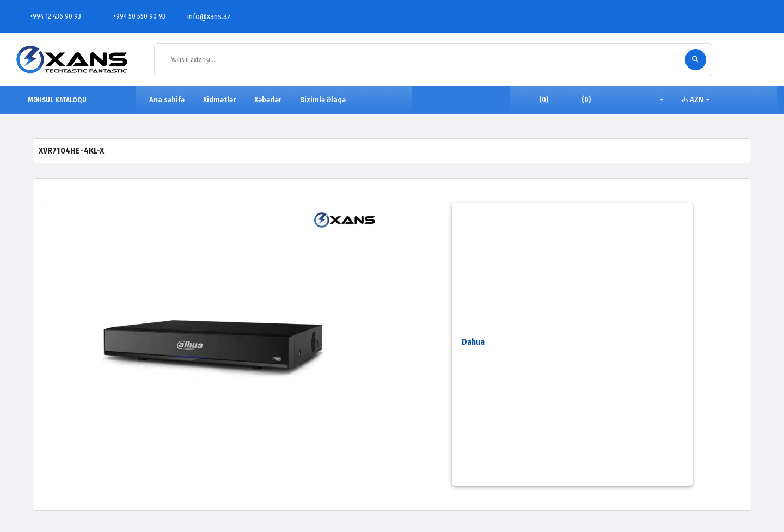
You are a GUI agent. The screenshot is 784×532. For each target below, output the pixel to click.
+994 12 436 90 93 (49, 16)
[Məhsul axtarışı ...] (422, 60)
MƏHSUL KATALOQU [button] (52, 100)
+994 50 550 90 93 (133, 16)
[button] (653, 100)
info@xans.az (203, 17)
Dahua (473, 342)
